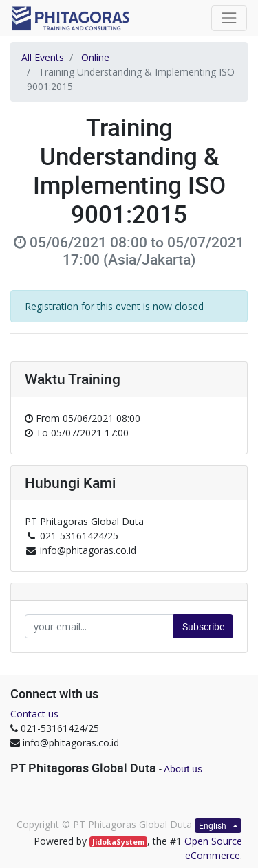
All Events (43, 57)
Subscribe (203, 626)
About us (183, 769)
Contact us (34, 714)
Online (95, 57)
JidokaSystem (118, 842)
